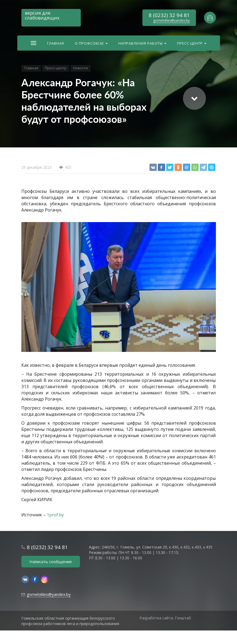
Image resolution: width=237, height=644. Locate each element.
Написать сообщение (51, 562)
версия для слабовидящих (42, 15)
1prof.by (55, 515)
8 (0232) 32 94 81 (169, 15)
